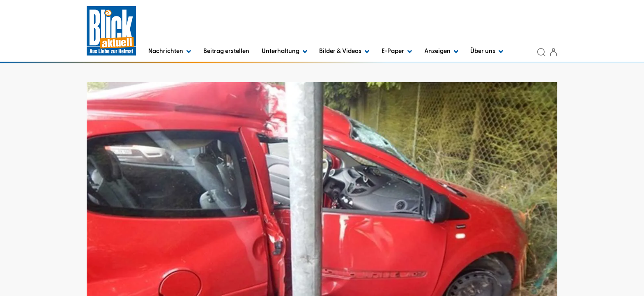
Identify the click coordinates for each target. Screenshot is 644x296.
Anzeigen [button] (441, 51)
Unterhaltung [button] (284, 51)
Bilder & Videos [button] (344, 51)
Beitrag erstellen (226, 51)
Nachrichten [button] (170, 51)
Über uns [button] (487, 51)
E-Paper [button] (397, 51)
